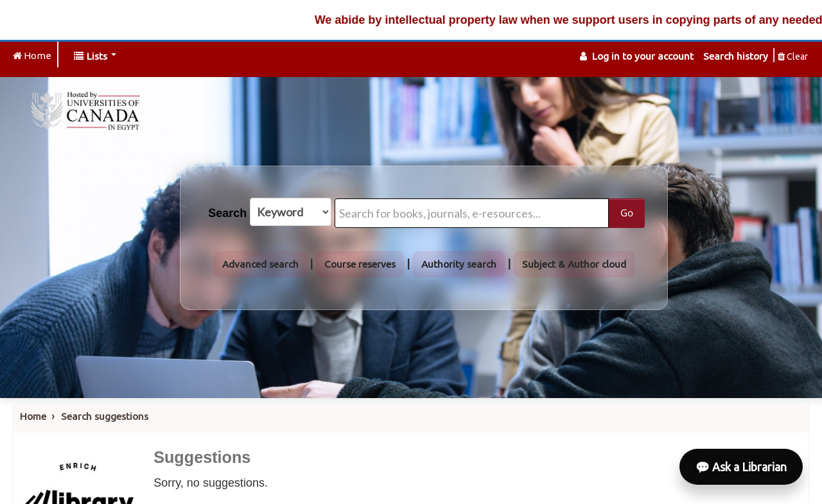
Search (227, 213)
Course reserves (360, 264)
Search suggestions (105, 416)
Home (33, 416)
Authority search (459, 264)
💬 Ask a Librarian (741, 467)
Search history (736, 56)
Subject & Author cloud (574, 264)
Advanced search (260, 264)
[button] (95, 56)
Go (627, 213)
